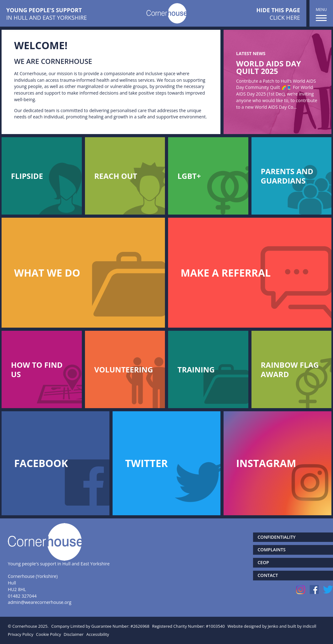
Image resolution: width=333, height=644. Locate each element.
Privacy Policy (21, 634)
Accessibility (98, 634)
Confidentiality (277, 537)
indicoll (310, 626)
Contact (268, 575)
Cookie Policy (49, 634)
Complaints (272, 550)
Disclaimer (74, 634)
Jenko (273, 626)
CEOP (263, 562)
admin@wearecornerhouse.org (40, 602)
